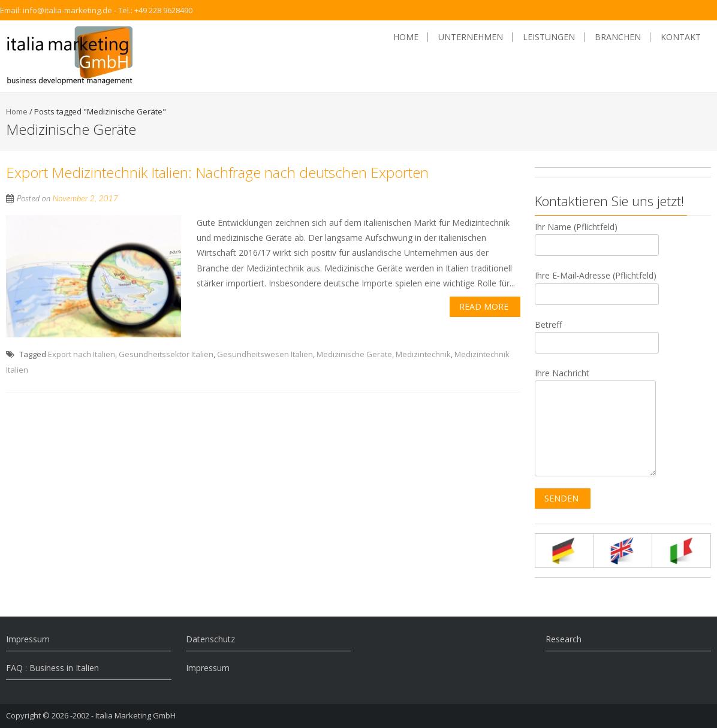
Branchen (618, 37)
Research (564, 639)
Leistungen (549, 37)
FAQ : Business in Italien (52, 668)
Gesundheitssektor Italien (166, 354)
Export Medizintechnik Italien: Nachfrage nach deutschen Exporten (217, 172)
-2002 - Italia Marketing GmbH (123, 715)
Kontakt (681, 37)
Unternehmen (471, 37)
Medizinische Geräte (354, 354)
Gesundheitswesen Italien (265, 354)
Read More (484, 306)
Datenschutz (210, 639)
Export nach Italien (82, 354)
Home (406, 37)
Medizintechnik (423, 354)
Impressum (28, 639)
